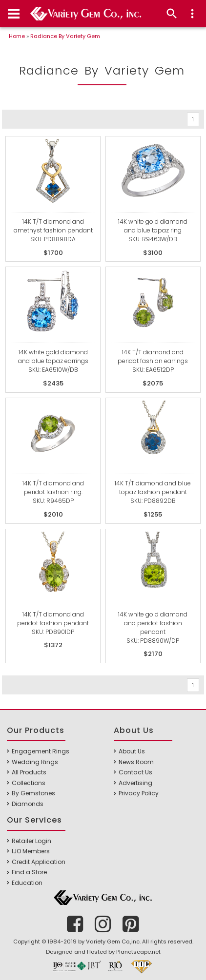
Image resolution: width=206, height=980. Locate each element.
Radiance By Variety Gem (65, 36)
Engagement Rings (41, 751)
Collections (29, 783)
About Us (132, 751)
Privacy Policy (139, 793)
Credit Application (39, 862)
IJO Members (31, 851)
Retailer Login (31, 841)
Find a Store (29, 872)
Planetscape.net (138, 952)
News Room (136, 762)
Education (27, 883)
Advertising (135, 783)
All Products (29, 772)
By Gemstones (33, 793)
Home (17, 36)
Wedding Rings (35, 762)
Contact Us (135, 772)
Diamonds (28, 804)
